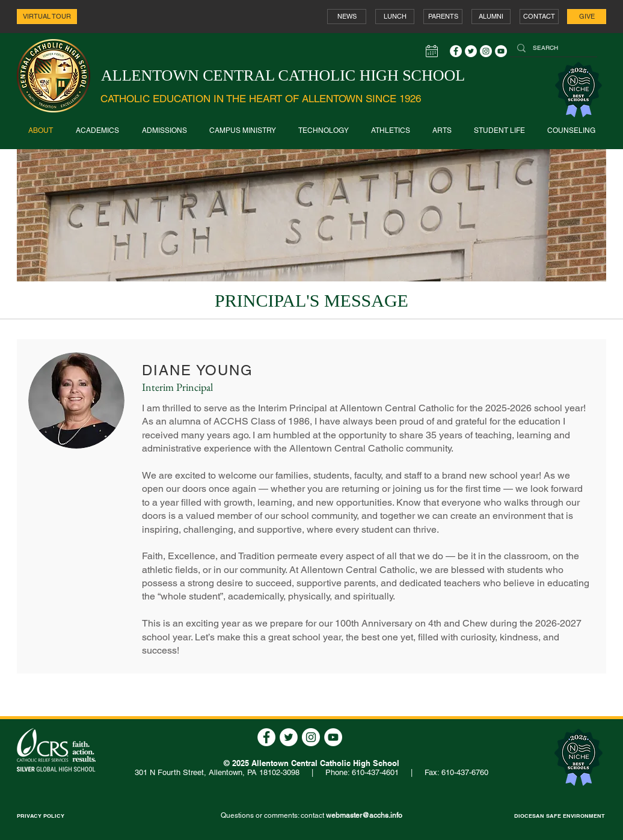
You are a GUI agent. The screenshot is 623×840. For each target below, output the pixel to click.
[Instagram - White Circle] (486, 51)
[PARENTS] (443, 17)
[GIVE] (587, 17)
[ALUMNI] (491, 17)
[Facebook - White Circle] (456, 51)
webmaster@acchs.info (364, 815)
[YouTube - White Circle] (501, 51)
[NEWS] (347, 17)
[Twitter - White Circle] (471, 51)
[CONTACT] (539, 17)
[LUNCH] (395, 17)
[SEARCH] (552, 48)
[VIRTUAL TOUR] (47, 17)
